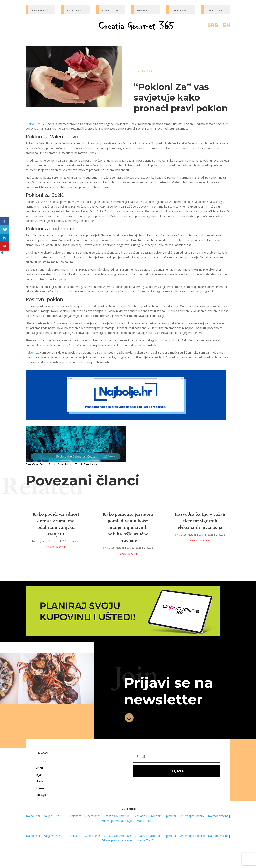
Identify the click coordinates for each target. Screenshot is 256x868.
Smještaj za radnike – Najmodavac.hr (204, 816)
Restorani (42, 761)
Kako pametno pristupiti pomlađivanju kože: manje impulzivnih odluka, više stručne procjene (128, 527)
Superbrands (92, 816)
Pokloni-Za (34, 124)
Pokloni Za (32, 353)
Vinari (39, 768)
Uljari (39, 775)
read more (56, 547)
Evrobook (154, 816)
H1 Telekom (73, 816)
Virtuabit (140, 816)
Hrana (40, 781)
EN (227, 26)
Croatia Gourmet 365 (117, 816)
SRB (213, 26)
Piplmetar (170, 816)
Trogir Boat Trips (60, 464)
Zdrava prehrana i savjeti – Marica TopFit (128, 821)
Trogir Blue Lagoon (88, 464)
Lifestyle (145, 71)
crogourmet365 (44, 541)
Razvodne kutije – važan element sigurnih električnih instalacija (200, 521)
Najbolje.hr (33, 816)
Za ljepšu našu (53, 816)
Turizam (41, 788)
